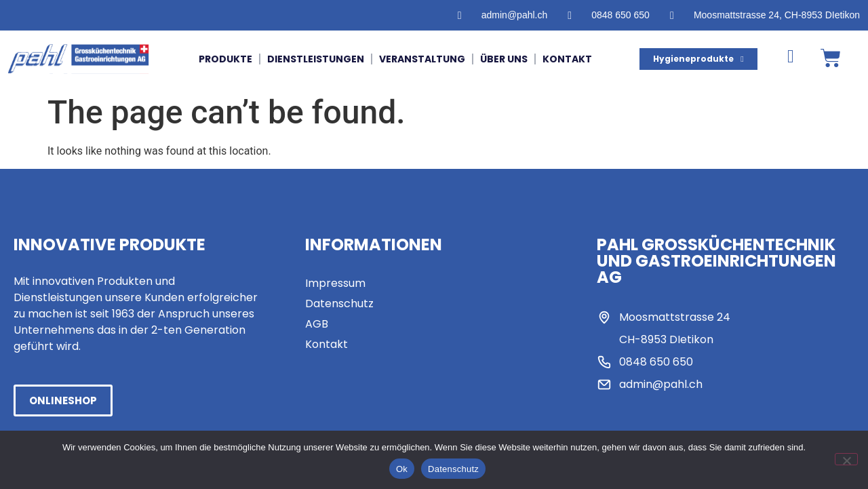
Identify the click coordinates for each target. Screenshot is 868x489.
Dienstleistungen (316, 59)
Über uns (504, 59)
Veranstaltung (422, 59)
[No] (846, 459)
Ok (402, 469)
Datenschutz (453, 469)
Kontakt (567, 59)
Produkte (225, 59)
